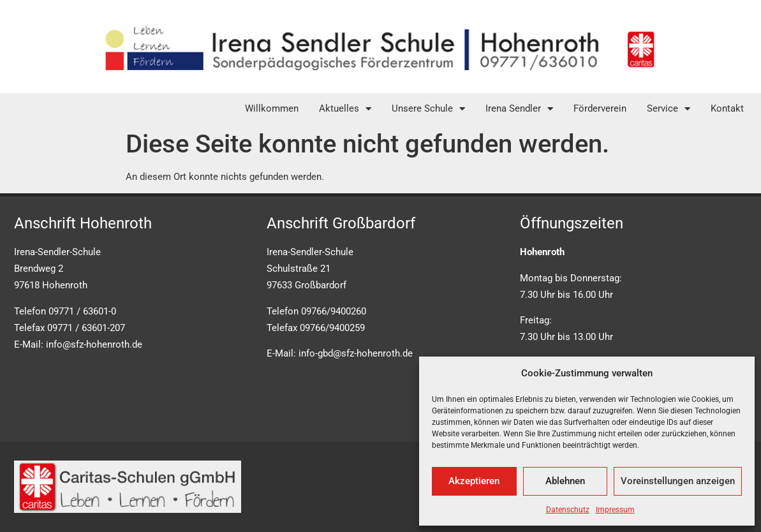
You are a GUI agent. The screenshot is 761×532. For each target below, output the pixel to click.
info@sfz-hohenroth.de (94, 344)
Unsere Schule (428, 109)
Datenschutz (568, 510)
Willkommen (272, 108)
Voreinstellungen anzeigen (678, 481)
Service (669, 109)
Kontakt (727, 108)
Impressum (615, 510)
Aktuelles (345, 109)
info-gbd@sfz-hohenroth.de (356, 353)
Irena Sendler (519, 109)
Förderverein (600, 108)
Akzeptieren (474, 481)
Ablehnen (565, 481)
